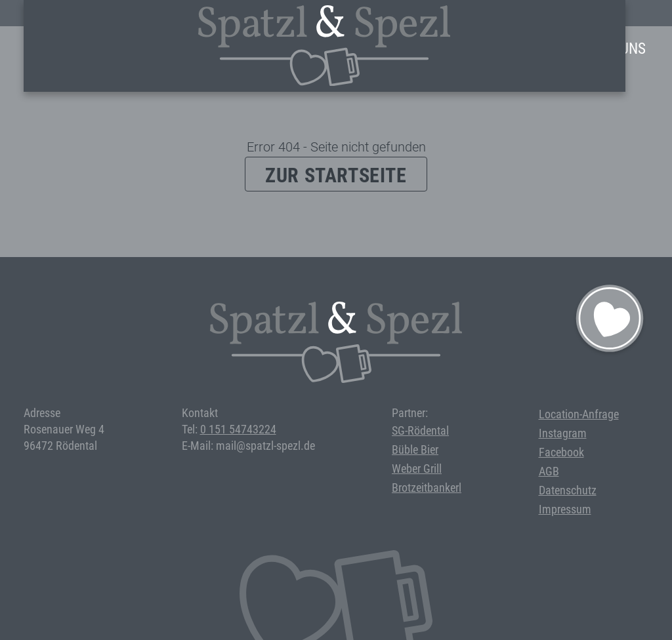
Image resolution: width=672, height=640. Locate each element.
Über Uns (615, 49)
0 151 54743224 (238, 429)
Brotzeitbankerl (427, 488)
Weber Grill (417, 469)
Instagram (563, 433)
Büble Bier (415, 450)
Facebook (561, 452)
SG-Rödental (420, 430)
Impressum (565, 509)
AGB (549, 471)
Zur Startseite (336, 175)
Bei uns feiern (453, 49)
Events (369, 49)
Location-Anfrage (579, 414)
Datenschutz (568, 490)
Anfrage (543, 49)
